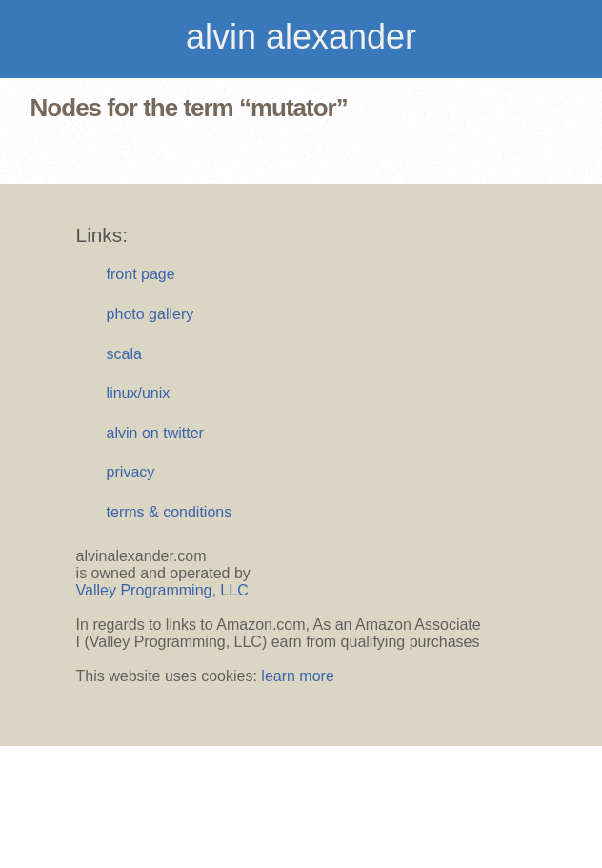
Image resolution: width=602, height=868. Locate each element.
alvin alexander (301, 37)
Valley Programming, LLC (162, 590)
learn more (297, 676)
